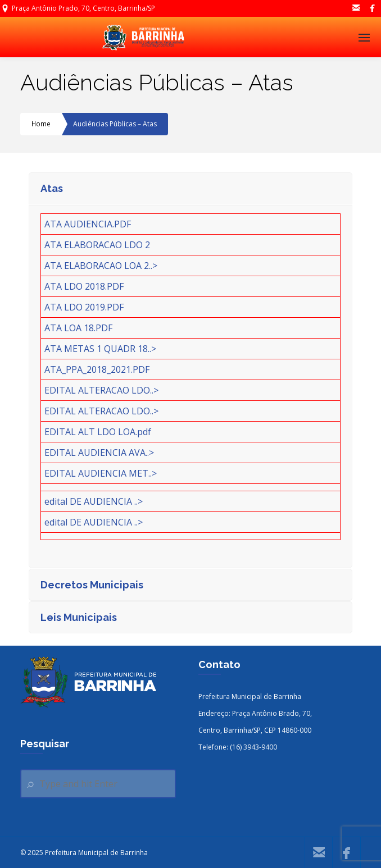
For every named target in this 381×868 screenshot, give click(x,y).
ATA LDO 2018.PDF (84, 286)
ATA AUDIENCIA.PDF (88, 224)
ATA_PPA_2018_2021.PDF (97, 369)
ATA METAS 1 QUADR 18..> (100, 349)
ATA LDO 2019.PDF (84, 307)
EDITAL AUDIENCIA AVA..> (99, 453)
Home (41, 124)
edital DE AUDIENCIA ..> (94, 501)
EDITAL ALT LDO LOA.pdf (98, 432)
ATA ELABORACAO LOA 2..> (101, 266)
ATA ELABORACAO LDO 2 (97, 245)
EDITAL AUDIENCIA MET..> (101, 473)
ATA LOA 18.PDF (78, 328)
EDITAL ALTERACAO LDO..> (101, 390)
